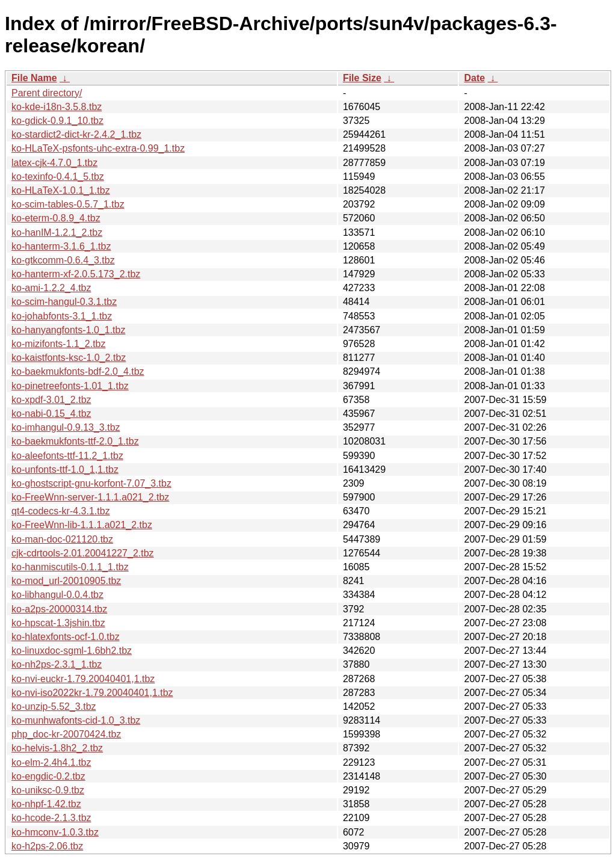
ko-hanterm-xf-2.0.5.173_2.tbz (76, 274)
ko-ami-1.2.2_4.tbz (51, 288)
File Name (34, 78)
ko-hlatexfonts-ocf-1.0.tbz (66, 637)
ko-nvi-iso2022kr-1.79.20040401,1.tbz (92, 693)
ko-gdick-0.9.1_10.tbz (57, 121)
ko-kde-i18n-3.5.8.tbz (57, 107)
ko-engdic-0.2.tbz (48, 776)
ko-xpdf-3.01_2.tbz (51, 400)
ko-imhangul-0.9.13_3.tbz (66, 427)
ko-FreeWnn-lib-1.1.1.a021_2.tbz (82, 525)
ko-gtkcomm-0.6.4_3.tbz (63, 260)
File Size (362, 78)
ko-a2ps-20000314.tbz (59, 609)
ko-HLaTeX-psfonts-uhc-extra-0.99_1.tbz (98, 148)
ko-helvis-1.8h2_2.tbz (57, 748)
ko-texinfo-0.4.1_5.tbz (58, 177)
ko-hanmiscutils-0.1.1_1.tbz (70, 567)
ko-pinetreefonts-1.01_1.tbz (70, 386)
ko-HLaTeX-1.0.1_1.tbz (61, 190)
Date (474, 78)
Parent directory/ (47, 93)
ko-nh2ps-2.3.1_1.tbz (57, 664)
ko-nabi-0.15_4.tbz (51, 414)
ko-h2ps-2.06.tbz (47, 846)
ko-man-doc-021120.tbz (62, 539)
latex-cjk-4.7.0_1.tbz (54, 163)
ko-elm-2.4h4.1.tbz (51, 762)
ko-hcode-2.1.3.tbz (51, 818)
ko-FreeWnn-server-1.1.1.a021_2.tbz (90, 497)
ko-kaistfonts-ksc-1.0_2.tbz (69, 358)
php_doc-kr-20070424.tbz (66, 734)
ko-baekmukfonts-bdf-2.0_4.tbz (78, 371)
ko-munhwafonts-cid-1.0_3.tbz (76, 720)
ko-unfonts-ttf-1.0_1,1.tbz (65, 470)
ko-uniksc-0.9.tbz (48, 790)
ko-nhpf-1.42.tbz (46, 804)
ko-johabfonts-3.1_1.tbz (62, 316)
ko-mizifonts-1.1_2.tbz (59, 344)
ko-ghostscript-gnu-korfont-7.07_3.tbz (91, 483)
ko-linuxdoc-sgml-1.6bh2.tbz (72, 651)
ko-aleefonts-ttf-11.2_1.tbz (67, 456)
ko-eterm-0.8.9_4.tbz (56, 218)
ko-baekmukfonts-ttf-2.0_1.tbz (75, 441)
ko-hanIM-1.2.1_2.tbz (57, 232)
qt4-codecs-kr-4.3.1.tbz (61, 511)
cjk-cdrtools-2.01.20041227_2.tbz (83, 553)
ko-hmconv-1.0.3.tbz (55, 832)
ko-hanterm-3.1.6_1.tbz (61, 246)
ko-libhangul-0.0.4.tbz (57, 595)
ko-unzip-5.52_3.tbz (54, 707)
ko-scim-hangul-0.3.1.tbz (64, 302)
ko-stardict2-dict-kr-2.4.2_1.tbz (76, 134)
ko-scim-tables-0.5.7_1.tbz (68, 204)
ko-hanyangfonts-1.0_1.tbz (68, 330)
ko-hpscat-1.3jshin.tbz (58, 623)
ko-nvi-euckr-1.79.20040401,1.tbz (83, 679)
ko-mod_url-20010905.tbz (66, 581)
